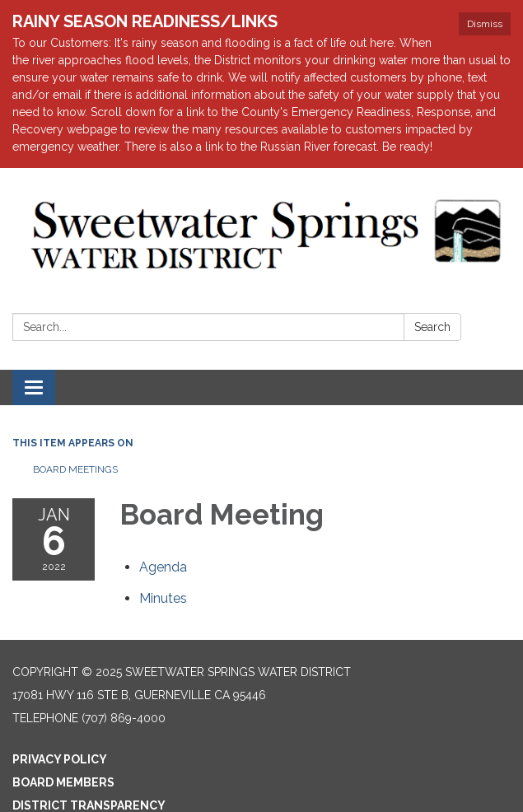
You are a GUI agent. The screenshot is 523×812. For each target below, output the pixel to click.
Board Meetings (75, 469)
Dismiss (485, 24)
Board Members (63, 782)
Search (432, 327)
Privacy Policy (60, 759)
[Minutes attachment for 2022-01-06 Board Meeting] (163, 598)
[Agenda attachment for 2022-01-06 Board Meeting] (163, 567)
